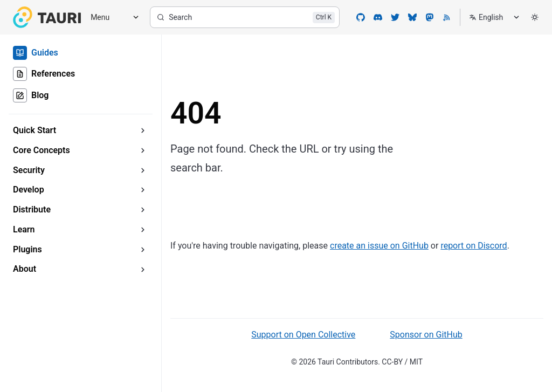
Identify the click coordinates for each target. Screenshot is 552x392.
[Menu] (111, 18)
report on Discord (474, 246)
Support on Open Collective (303, 335)
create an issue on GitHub (379, 246)
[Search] (245, 17)
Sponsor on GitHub (426, 335)
